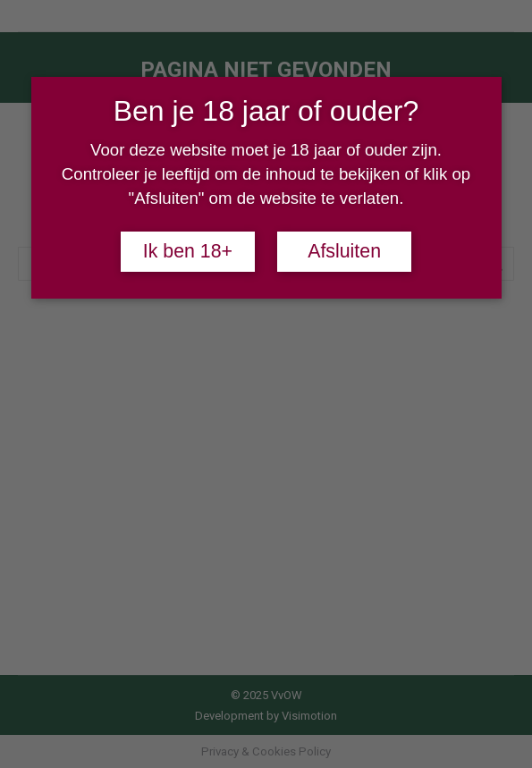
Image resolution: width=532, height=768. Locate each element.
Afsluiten (344, 251)
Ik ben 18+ (188, 251)
